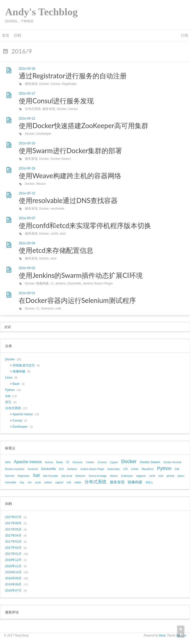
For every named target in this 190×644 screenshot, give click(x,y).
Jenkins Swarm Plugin (98, 283)
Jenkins (61, 283)
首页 (6, 35)
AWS (8, 462)
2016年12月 (13, 560)
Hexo (162, 635)
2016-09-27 (27, 93)
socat (38, 482)
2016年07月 (13, 591)
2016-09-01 (27, 293)
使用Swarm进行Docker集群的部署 (70, 150)
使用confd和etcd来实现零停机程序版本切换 (85, 225)
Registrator (69, 84)
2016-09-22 (27, 119)
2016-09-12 (27, 193)
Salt (8, 396)
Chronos (78, 462)
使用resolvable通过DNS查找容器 (68, 200)
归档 (18, 35)
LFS (125, 469)
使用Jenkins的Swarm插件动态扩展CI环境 (81, 275)
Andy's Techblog (41, 12)
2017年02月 (13, 548)
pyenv (181, 476)
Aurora (49, 462)
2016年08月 (13, 584)
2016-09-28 (27, 69)
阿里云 (149, 482)
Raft (177, 469)
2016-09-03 (27, 268)
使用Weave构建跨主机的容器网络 (70, 176)
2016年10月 (13, 572)
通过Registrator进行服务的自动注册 (73, 76)
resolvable (57, 209)
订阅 (184, 35)
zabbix (78, 482)
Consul (55, 84)
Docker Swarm (61, 159)
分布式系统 (33, 109)
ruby (22, 482)
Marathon (148, 469)
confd (54, 234)
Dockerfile (74, 283)
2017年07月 (13, 517)
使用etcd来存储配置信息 (56, 250)
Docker (44, 84)
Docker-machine (15, 469)
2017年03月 (13, 542)
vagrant (59, 482)
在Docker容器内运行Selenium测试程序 (77, 300)
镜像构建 (42, 283)
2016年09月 (13, 578)
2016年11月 (13, 566)
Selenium (47, 309)
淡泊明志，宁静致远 (19, 21)
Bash (16, 384)
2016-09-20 (27, 143)
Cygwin (114, 462)
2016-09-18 (27, 168)
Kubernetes (114, 469)
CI (52, 283)
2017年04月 (13, 536)
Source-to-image (98, 476)
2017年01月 (13, 554)
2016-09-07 (27, 218)
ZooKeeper (44, 134)
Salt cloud (67, 476)
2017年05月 (13, 529)
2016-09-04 (27, 243)
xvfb (58, 309)
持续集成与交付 (24, 365)
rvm (30, 482)
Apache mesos (23, 414)
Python (10, 390)
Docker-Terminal (172, 462)
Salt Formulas (50, 476)
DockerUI (33, 469)
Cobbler (90, 462)
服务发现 (31, 84)
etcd (63, 234)
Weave (41, 184)
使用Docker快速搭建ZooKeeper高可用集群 (84, 125)
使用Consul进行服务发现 (56, 101)
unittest (48, 482)
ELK (62, 469)
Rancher (10, 476)
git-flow (171, 476)
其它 (8, 402)
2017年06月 (13, 523)
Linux (9, 378)
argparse (141, 476)
